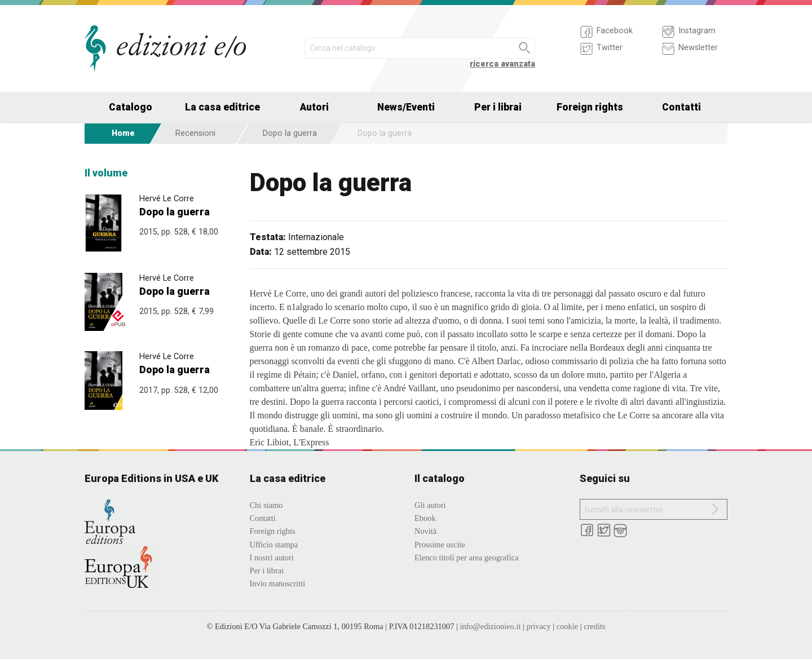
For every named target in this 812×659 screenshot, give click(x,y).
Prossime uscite (440, 545)
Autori (314, 107)
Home (123, 133)
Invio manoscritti (278, 583)
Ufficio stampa (274, 545)
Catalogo (131, 107)
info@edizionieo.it (490, 626)
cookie (567, 626)
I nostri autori (272, 558)
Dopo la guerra (290, 133)
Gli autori (430, 505)
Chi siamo (266, 505)
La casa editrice (222, 107)
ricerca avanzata (502, 64)
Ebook (425, 518)
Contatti (681, 107)
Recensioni (195, 133)
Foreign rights (590, 107)
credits (594, 626)
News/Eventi (406, 107)
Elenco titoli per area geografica (467, 558)
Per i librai (498, 107)
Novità (425, 531)
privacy (538, 626)
